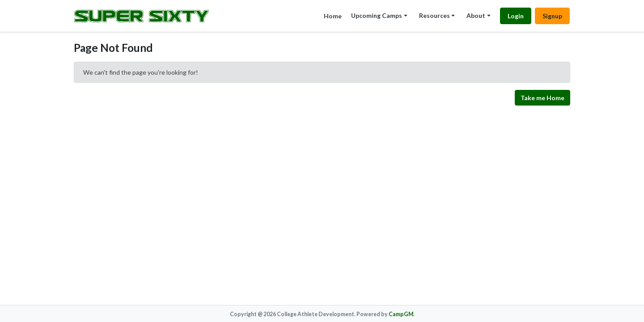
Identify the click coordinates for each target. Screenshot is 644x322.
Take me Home (542, 98)
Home (333, 16)
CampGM (401, 314)
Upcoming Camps (377, 15)
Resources (434, 15)
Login (516, 16)
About (476, 15)
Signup (552, 16)
